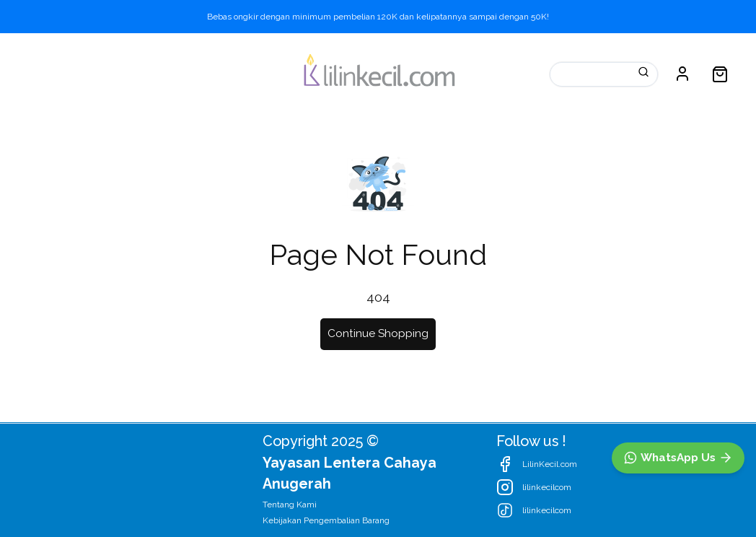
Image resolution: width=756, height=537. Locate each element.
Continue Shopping (378, 333)
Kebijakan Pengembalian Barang (326, 520)
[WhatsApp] (678, 458)
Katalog (47, 73)
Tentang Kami (290, 505)
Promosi (219, 73)
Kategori (132, 73)
